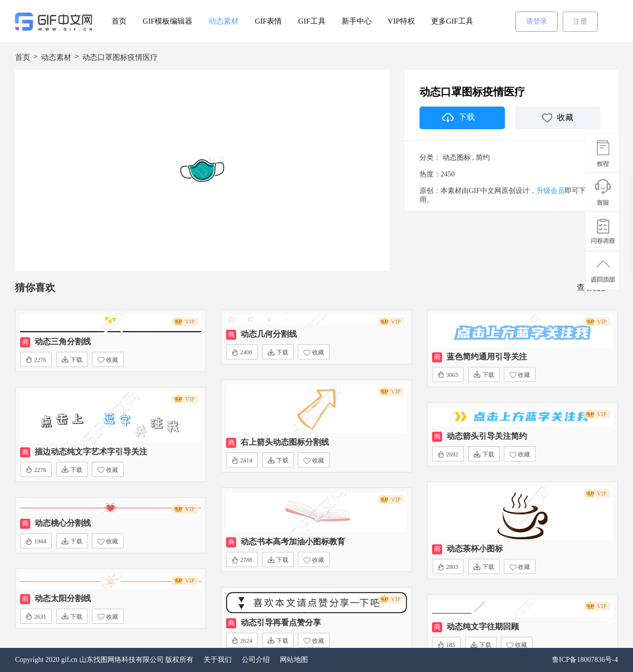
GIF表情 (268, 21)
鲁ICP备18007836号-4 (585, 660)
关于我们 (218, 660)
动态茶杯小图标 (475, 549)
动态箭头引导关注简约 (487, 436)
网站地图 (294, 660)
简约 (483, 158)
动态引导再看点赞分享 (281, 622)
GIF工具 (311, 21)
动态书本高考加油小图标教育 (293, 542)
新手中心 (357, 21)
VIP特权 (401, 21)
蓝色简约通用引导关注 (487, 357)
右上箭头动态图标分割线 (285, 442)
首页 (119, 21)
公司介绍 (256, 660)
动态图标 (457, 158)
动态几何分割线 (269, 334)
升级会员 (551, 191)
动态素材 (224, 21)
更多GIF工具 (452, 21)
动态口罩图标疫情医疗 (120, 57)
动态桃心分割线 (63, 523)
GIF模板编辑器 (168, 21)
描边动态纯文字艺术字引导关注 (91, 452)
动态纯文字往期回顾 (483, 627)
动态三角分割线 (63, 342)
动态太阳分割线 (63, 598)
